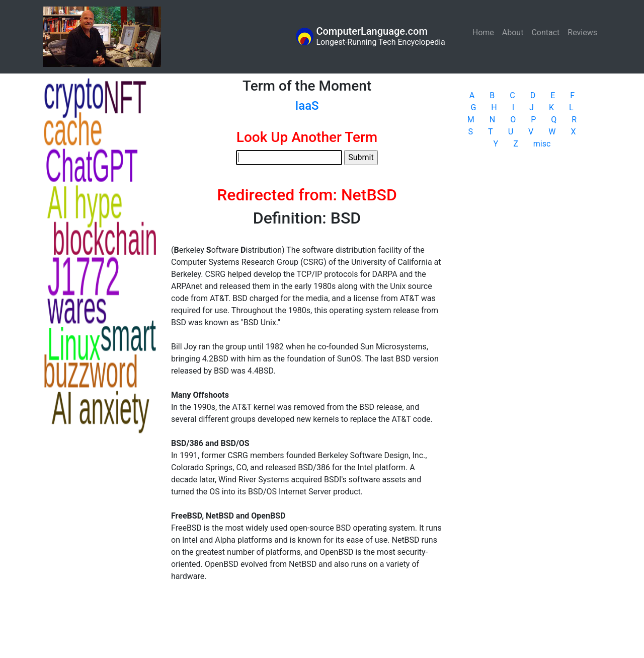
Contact (545, 32)
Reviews (582, 32)
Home (485, 32)
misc (542, 144)
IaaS (307, 106)
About (513, 32)
